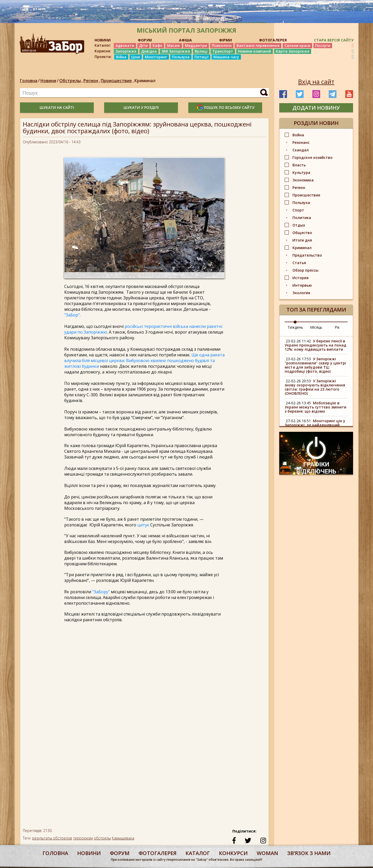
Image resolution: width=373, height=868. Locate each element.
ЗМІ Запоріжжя (176, 51)
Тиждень (295, 327)
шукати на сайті (57, 107)
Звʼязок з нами (309, 853)
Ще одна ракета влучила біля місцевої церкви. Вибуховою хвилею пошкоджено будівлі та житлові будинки (144, 361)
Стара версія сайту (334, 40)
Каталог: (103, 45)
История (300, 278)
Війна (121, 57)
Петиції (202, 57)
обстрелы (102, 838)
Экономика (303, 180)
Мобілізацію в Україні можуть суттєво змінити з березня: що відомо (315, 407)
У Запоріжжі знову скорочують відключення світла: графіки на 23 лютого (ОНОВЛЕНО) (315, 387)
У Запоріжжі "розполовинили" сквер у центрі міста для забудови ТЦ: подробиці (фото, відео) (315, 365)
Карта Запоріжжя (293, 51)
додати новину (316, 108)
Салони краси (297, 45)
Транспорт (223, 51)
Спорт (298, 210)
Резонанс (301, 142)
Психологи (222, 45)
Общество (302, 233)
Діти (143, 45)
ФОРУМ (145, 40)
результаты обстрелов (52, 838)
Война (298, 135)
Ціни (136, 57)
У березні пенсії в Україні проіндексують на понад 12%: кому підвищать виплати (315, 345)
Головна (29, 81)
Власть (299, 165)
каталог (198, 853)
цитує (143, 525)
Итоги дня (302, 240)
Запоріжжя (126, 51)
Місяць (316, 327)
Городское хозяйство (313, 157)
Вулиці (201, 51)
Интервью (302, 285)
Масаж (174, 45)
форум (120, 853)
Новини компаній (254, 51)
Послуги (323, 45)
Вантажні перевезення (258, 45)
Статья (299, 263)
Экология (301, 293)
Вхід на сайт (316, 82)
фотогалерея (157, 853)
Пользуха (181, 57)
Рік (337, 327)
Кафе (157, 45)
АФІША (185, 40)
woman (267, 853)
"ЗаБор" (72, 315)
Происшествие (118, 81)
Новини (48, 81)
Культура (301, 172)
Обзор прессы (305, 270)
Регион (92, 81)
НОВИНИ (103, 40)
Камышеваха (123, 838)
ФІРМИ (225, 40)
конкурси (233, 853)
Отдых (299, 225)
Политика (302, 218)
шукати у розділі (141, 107)
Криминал (145, 81)
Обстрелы (71, 81)
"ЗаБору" (101, 592)
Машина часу (226, 57)
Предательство (307, 255)
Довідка (149, 51)
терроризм (83, 838)
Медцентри (196, 45)
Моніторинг (156, 57)
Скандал (301, 150)
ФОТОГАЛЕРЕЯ (273, 40)
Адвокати (125, 45)
